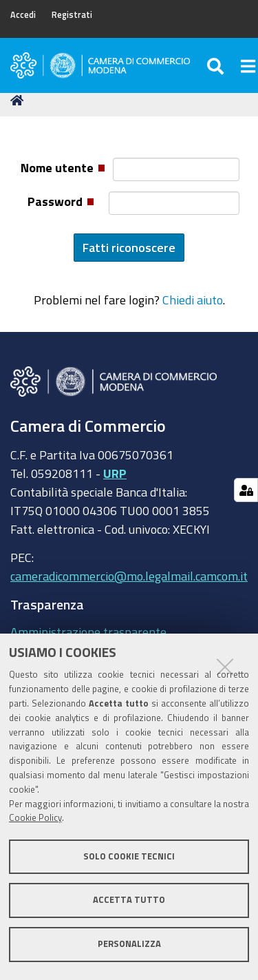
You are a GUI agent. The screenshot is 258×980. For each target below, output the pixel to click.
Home (19, 100)
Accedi (23, 15)
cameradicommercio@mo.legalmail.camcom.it (129, 576)
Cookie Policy (35, 818)
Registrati (72, 15)
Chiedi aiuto (193, 300)
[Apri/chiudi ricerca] (217, 65)
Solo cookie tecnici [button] (129, 856)
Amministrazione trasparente (88, 632)
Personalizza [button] (129, 944)
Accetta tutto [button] (129, 900)
